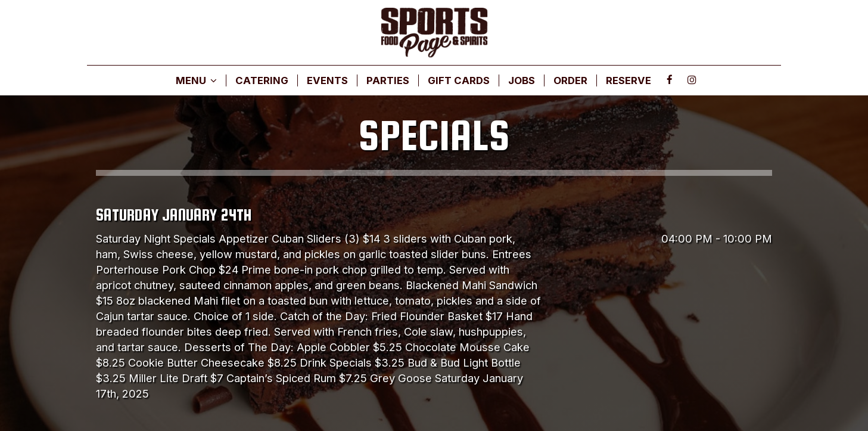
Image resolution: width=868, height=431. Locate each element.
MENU (196, 80)
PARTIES (388, 80)
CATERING (262, 80)
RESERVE (629, 80)
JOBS (522, 80)
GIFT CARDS (459, 80)
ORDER (570, 80)
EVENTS (327, 80)
